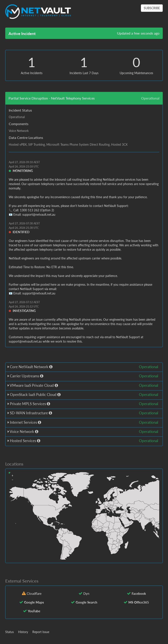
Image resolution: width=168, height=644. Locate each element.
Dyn (86, 593)
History (23, 632)
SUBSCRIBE (152, 8)
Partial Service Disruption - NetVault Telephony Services (52, 98)
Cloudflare (34, 593)
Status (10, 632)
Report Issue (41, 632)
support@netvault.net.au (39, 214)
